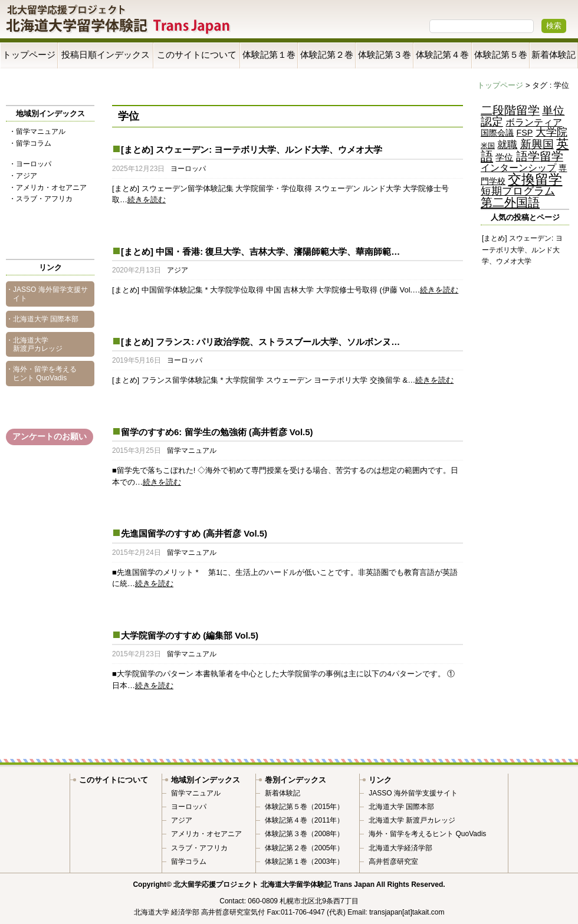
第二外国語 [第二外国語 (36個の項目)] (510, 202)
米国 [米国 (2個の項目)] (488, 146)
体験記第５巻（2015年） (305, 807)
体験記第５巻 (501, 55)
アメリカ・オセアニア (206, 834)
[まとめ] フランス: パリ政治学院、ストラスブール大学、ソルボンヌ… (260, 342)
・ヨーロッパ (30, 164)
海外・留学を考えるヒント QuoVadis (427, 834)
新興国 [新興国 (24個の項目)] (537, 144)
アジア (178, 270)
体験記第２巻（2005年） (305, 848)
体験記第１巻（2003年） (305, 861)
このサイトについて (197, 55)
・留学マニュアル (37, 131)
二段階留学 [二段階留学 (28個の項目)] (510, 110)
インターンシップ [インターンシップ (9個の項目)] (518, 167)
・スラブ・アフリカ (41, 199)
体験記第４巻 (442, 55)
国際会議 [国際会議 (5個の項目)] (497, 133)
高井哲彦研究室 (393, 861)
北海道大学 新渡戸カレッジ (412, 820)
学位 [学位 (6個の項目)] (504, 157)
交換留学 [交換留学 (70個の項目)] (535, 179)
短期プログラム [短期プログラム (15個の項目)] (518, 191)
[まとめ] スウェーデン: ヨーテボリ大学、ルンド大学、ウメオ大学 (252, 149)
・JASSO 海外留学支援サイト (47, 294)
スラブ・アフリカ (199, 848)
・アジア (23, 176)
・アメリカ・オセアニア (48, 188)
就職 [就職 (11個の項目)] (507, 145)
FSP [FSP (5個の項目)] (524, 133)
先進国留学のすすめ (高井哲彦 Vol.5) (194, 533)
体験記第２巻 (327, 55)
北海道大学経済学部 (400, 848)
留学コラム (189, 861)
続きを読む (147, 200)
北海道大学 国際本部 (401, 807)
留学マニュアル (192, 451)
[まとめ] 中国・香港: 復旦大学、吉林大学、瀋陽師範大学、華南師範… (260, 251)
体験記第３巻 (385, 55)
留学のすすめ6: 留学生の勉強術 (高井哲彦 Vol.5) (217, 432)
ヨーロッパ (188, 169)
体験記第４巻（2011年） (305, 820)
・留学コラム (30, 143)
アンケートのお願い (50, 436)
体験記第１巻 (269, 55)
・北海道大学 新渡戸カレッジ (34, 344)
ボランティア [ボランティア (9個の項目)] (534, 122)
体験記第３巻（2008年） (305, 834)
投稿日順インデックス (106, 55)
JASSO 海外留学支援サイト (413, 793)
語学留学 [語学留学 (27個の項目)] (540, 156)
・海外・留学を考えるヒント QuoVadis (41, 373)
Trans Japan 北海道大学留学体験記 (119, 20)
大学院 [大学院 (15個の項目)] (551, 132)
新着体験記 (554, 55)
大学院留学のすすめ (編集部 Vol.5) (190, 635)
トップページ (29, 55)
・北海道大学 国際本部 (42, 319)
